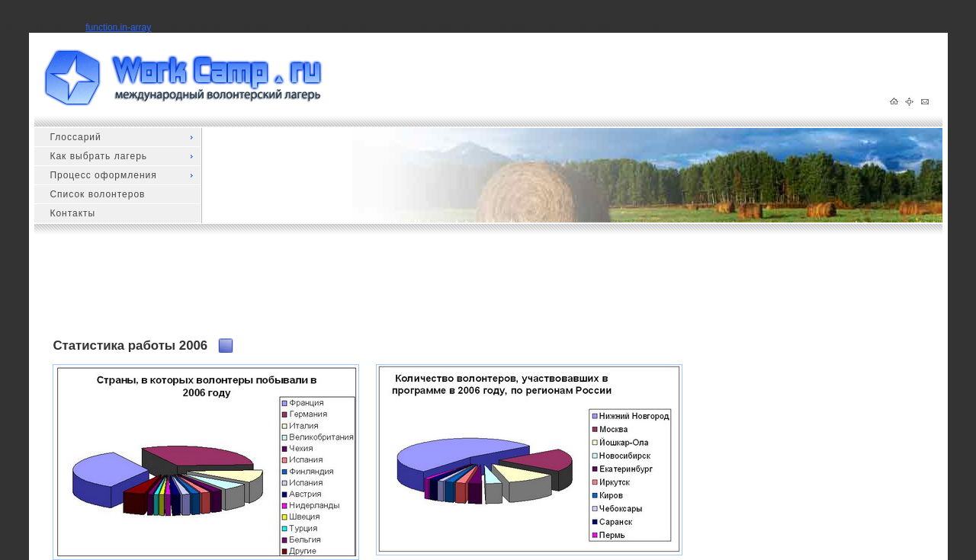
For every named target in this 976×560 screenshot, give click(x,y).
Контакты (72, 213)
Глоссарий (75, 137)
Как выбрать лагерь (98, 156)
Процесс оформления (103, 175)
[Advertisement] (330, 293)
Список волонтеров (97, 194)
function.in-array (118, 27)
